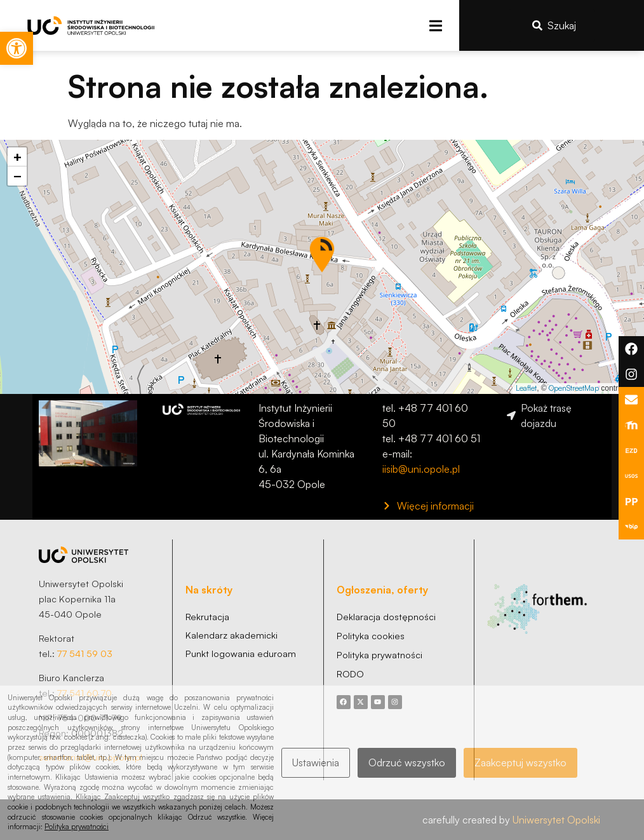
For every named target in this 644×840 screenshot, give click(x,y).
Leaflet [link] (526, 388)
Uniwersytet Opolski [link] (556, 820)
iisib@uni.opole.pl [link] (421, 469)
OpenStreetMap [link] (574, 388)
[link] (17, 48)
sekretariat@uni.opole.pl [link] (91, 757)
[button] (435, 26)
